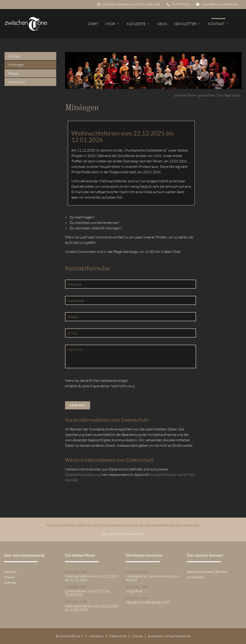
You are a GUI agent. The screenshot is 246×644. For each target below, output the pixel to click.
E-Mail (72, 333)
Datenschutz (118, 636)
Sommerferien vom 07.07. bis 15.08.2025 (87, 593)
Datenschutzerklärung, (83, 475)
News (162, 24)
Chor (112, 24)
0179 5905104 (181, 4)
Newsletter (187, 24)
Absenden (78, 405)
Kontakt (219, 24)
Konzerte (138, 24)
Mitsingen (16, 65)
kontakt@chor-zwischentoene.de (220, 4)
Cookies (137, 636)
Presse (13, 73)
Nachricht (75, 349)
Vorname (74, 284)
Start (93, 24)
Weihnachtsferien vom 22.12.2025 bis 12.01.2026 (92, 578)
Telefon (73, 317)
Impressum (17, 82)
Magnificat (134, 591)
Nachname (76, 301)
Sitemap (10, 582)
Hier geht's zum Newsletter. (123, 534)
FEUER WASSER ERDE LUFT (148, 602)
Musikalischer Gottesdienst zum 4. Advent (153, 578)
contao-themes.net (178, 636)
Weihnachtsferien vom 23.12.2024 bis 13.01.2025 (92, 608)
